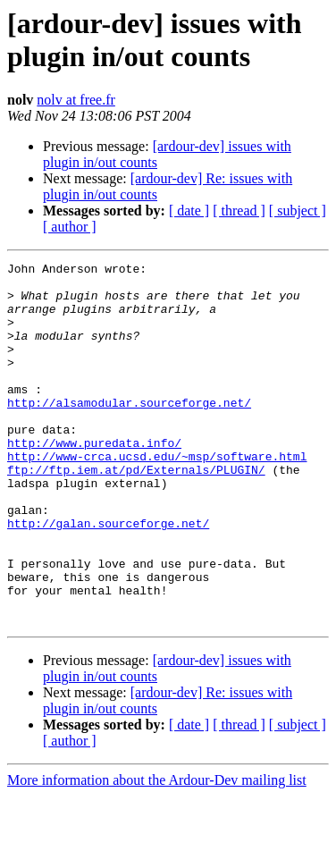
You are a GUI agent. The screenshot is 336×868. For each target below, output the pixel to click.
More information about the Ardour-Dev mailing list (157, 852)
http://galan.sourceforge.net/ (108, 577)
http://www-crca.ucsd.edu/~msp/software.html (157, 496)
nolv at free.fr (76, 100)
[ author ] (70, 227)
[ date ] (189, 211)
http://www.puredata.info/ (94, 480)
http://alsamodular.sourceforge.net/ (129, 432)
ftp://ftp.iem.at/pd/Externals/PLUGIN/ (136, 512)
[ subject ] (298, 211)
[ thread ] (239, 211)
